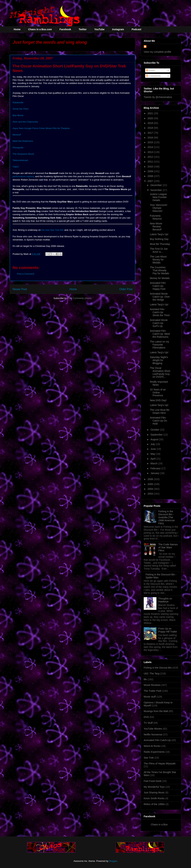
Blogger (113, 861)
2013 (151, 152)
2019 (151, 123)
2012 (151, 157)
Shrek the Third (20, 109)
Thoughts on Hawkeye (165, 600)
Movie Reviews (152, 685)
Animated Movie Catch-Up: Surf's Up (159, 323)
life (145, 679)
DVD (146, 717)
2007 (151, 181)
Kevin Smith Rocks (154, 798)
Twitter (83, 29)
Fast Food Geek (153, 781)
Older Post (126, 289)
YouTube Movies (153, 729)
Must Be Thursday (160, 244)
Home (17, 29)
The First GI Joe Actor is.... (159, 250)
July (153, 444)
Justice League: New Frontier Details (159, 197)
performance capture (23, 176)
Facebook (65, 29)
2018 (151, 128)
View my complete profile (157, 52)
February (156, 468)
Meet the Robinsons (23, 141)
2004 (151, 489)
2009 (151, 171)
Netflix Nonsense (153, 735)
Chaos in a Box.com (40, 29)
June (153, 449)
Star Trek (149, 758)
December (156, 185)
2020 (151, 118)
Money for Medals (160, 278)
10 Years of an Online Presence (158, 393)
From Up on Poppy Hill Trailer (168, 630)
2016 (151, 138)
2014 (151, 147)
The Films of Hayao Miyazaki (160, 764)
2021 (151, 113)
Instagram (118, 29)
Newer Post (20, 289)
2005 (151, 484)
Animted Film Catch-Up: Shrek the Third (160, 312)
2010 (151, 167)
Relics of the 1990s (154, 804)
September (157, 435)
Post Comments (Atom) (79, 298)
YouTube (99, 29)
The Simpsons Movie (23, 154)
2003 (151, 494)
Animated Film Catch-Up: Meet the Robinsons (160, 334)
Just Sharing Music (154, 792)
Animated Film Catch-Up (157, 740)
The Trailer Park (153, 691)
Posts (150, 70)
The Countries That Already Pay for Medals (159, 270)
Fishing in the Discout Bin (158, 668)
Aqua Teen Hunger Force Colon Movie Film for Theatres (41, 128)
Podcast (136, 29)
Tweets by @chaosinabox (158, 97)
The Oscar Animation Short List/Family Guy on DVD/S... (160, 372)
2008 (151, 176)
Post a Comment (26, 274)
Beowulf (17, 135)
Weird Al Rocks (152, 746)
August (155, 439)
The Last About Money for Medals (158, 260)
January (155, 473)
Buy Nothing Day (159, 239)
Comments (153, 76)
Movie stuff (150, 697)
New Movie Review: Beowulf (156, 227)
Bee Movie (18, 115)
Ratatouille (18, 102)
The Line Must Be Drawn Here (160, 411)
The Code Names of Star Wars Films (168, 547)
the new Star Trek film (53, 230)
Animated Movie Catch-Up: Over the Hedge (160, 297)
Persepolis (18, 148)
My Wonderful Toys (154, 787)
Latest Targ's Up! (159, 234)
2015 (151, 142)
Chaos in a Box (159, 825)
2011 (151, 162)
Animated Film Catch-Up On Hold (158, 421)
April (153, 459)
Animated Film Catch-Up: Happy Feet (158, 286)
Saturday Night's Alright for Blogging (159, 360)
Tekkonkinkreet (20, 160)
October (155, 430)
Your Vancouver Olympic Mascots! (159, 208)
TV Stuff (148, 723)
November (156, 190)
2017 (151, 133)
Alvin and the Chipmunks (25, 122)
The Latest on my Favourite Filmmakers (159, 345)
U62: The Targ (151, 674)
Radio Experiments (154, 752)
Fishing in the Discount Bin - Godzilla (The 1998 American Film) (167, 517)
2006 (151, 479)
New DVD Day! (158, 400)
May (153, 454)
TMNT (16, 167)
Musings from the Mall (156, 711)
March (154, 463)
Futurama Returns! (156, 217)
